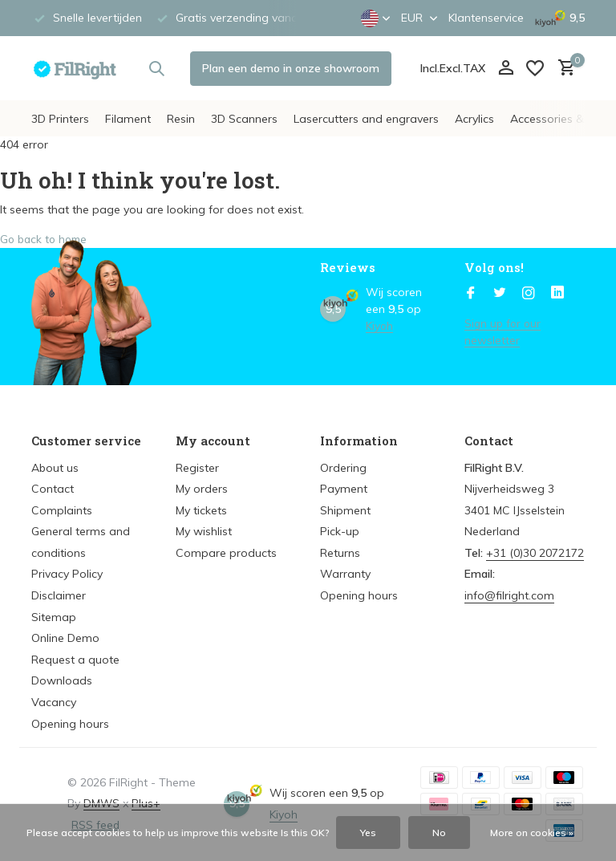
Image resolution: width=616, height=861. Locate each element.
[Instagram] (529, 294)
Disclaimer (59, 595)
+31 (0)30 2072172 (535, 553)
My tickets (201, 510)
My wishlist (204, 531)
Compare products (226, 553)
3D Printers (60, 119)
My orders (202, 489)
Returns (340, 553)
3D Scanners (244, 119)
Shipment (345, 510)
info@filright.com (509, 595)
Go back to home (46, 239)
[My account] (506, 69)
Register (197, 468)
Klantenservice (486, 18)
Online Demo (65, 638)
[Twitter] (500, 294)
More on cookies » (532, 833)
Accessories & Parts (563, 119)
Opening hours (70, 724)
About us (55, 468)
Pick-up (340, 531)
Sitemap (54, 617)
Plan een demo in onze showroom (291, 68)
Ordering (343, 468)
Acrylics (474, 119)
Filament (128, 119)
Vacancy (54, 702)
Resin (181, 119)
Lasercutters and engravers (366, 119)
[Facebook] (471, 294)
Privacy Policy (67, 574)
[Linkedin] (557, 294)
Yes (368, 833)
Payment (344, 489)
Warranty (345, 574)
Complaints (62, 510)
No (439, 833)
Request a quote (75, 660)
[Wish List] (535, 68)
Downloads (62, 680)
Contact (53, 489)
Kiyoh (380, 326)
